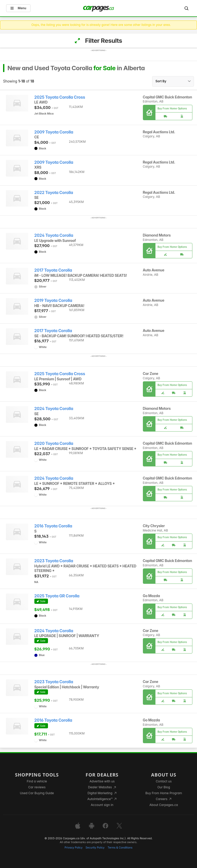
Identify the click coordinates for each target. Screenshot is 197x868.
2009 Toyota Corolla (54, 132)
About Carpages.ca (164, 805)
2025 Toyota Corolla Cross (60, 97)
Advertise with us (102, 781)
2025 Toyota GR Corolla (57, 596)
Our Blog (164, 787)
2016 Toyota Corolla (53, 526)
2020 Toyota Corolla (54, 443)
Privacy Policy (74, 848)
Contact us (164, 781)
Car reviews (37, 787)
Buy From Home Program (164, 793)
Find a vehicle (37, 781)
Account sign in (102, 805)
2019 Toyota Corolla (53, 300)
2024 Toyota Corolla (54, 235)
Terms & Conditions (120, 848)
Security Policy (95, 848)
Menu (18, 8)
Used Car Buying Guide (37, 793)
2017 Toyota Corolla (53, 270)
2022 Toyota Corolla (54, 193)
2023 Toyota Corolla (54, 561)
